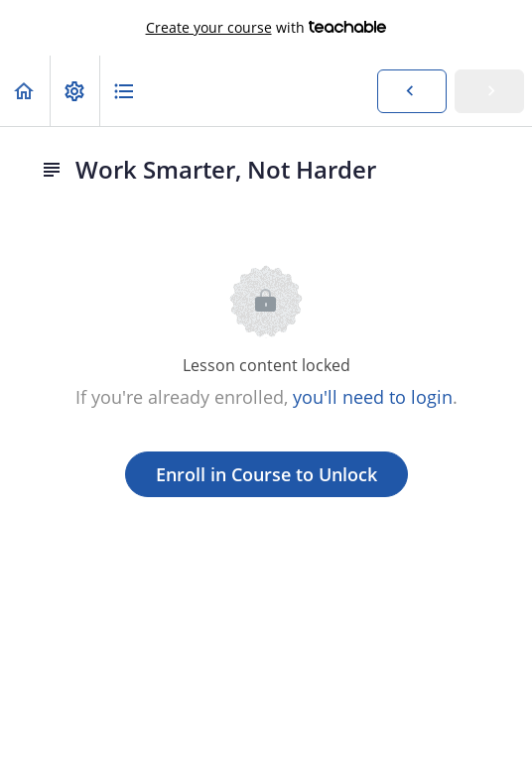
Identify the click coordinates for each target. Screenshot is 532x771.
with (266, 28)
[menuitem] (74, 91)
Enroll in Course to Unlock (266, 474)
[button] (25, 91)
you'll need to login (373, 397)
